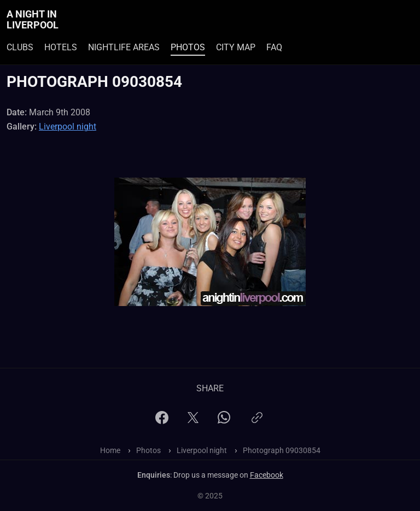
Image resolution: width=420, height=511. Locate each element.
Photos (188, 47)
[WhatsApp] (224, 421)
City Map (236, 47)
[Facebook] (162, 421)
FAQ (274, 47)
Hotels (61, 47)
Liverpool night (68, 127)
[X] (193, 421)
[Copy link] (257, 422)
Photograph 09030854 (282, 450)
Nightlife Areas (124, 47)
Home (110, 450)
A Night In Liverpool (33, 20)
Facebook (267, 475)
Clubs (20, 47)
